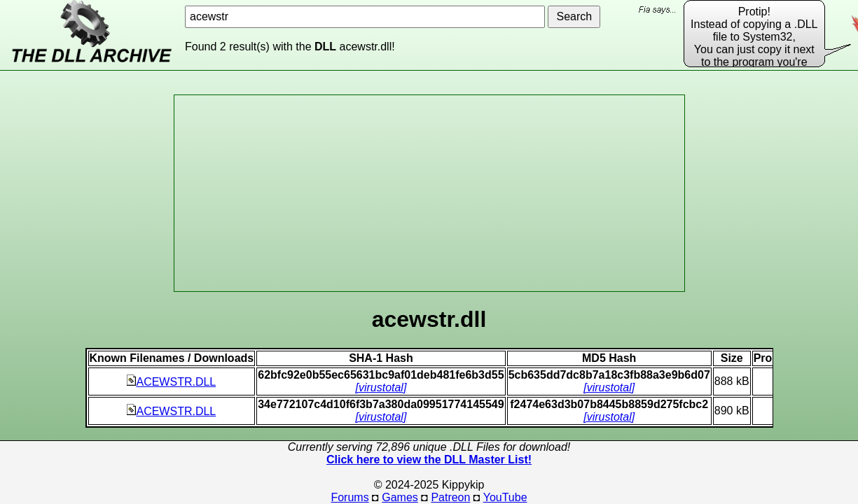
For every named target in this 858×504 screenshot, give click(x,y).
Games (400, 497)
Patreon (450, 497)
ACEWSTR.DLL (171, 382)
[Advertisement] (429, 193)
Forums (350, 497)
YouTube (505, 497)
